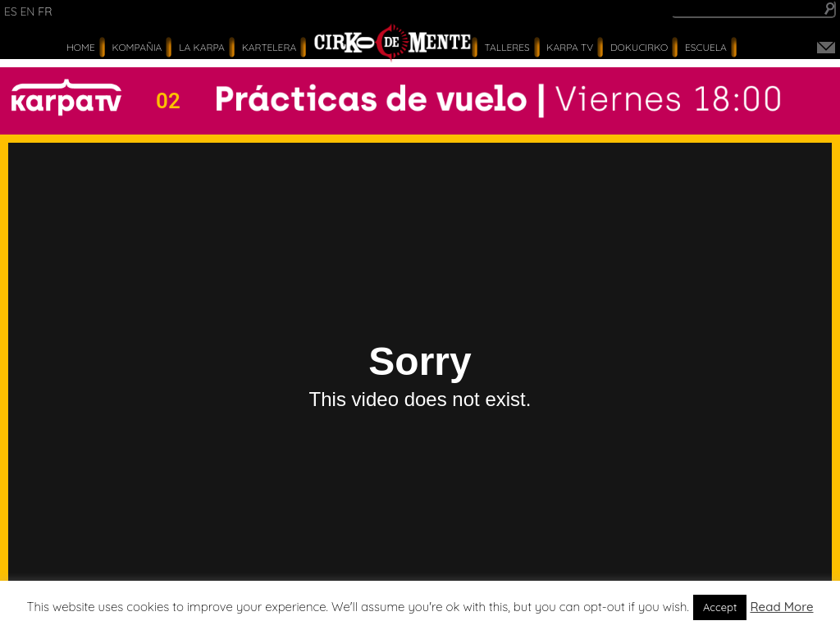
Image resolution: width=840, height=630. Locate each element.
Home (81, 47)
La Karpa (202, 47)
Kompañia (137, 47)
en (27, 11)
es (11, 11)
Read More (781, 607)
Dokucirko (639, 47)
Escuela (706, 47)
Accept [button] (720, 607)
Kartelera (269, 47)
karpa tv (570, 47)
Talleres (507, 47)
